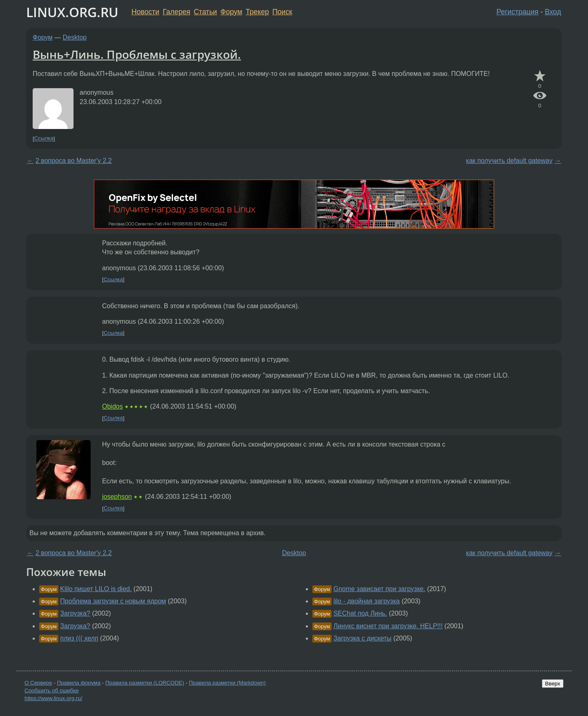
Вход (553, 12)
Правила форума (79, 683)
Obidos (112, 406)
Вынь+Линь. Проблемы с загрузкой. (137, 54)
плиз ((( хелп (79, 638)
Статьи (205, 12)
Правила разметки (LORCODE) (145, 683)
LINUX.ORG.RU (72, 12)
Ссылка (44, 139)
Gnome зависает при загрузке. (379, 589)
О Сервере (38, 683)
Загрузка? (75, 613)
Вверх (553, 684)
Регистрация (518, 12)
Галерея (177, 12)
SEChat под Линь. (360, 613)
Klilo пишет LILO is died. (96, 589)
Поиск (282, 12)
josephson (117, 497)
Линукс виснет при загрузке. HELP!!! (388, 626)
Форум (231, 12)
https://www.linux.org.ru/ (53, 698)
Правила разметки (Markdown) (227, 683)
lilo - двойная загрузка (366, 601)
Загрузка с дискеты (362, 638)
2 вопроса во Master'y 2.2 (74, 161)
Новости (145, 12)
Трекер (257, 12)
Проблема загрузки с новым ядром (113, 601)
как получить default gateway (509, 161)
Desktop (75, 37)
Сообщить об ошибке (52, 690)
